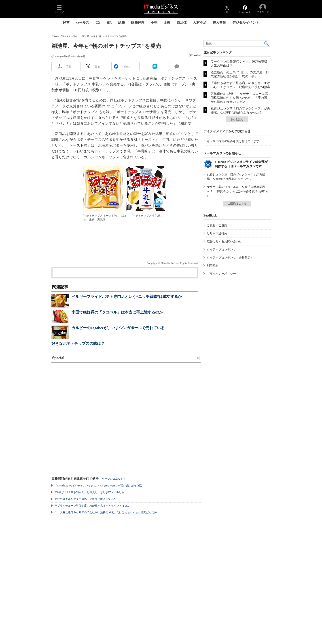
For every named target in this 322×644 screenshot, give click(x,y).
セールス (83, 23)
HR (109, 23)
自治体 (182, 23)
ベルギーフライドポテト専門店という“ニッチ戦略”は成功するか (127, 297)
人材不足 (200, 23)
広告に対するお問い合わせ (224, 241)
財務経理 (138, 23)
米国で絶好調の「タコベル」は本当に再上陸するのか (117, 312)
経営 (66, 23)
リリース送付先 (217, 233)
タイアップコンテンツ (221, 249)
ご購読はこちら (237, 204)
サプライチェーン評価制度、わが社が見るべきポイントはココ (92, 506)
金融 (167, 23)
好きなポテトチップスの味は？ (78, 344)
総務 (121, 23)
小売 (154, 23)
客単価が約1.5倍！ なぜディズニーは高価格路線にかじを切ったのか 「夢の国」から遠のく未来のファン (240, 98)
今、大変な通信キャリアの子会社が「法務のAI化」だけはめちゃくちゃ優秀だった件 (106, 512)
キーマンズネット (112, 479)
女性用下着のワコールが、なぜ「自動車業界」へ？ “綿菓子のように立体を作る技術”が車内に (237, 191)
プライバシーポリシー (221, 274)
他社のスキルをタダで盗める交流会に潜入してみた (85, 499)
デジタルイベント (246, 23)
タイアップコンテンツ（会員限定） (230, 258)
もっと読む (237, 119)
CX (98, 23)
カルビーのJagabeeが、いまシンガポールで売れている (118, 328)
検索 (267, 43)
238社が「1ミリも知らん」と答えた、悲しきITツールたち (89, 492)
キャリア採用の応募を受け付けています (233, 141)
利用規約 (213, 266)
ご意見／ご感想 (217, 225)
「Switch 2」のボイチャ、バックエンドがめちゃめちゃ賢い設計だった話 (98, 486)
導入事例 (219, 23)
